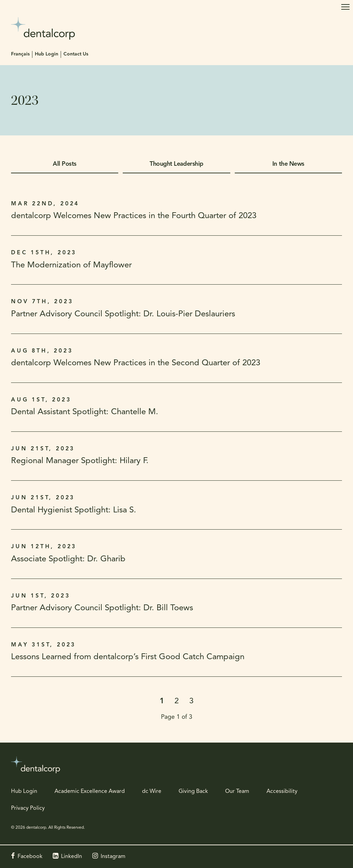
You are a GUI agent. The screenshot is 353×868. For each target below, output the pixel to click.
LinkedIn (72, 857)
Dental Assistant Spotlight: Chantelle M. (85, 412)
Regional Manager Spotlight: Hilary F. (80, 461)
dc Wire (152, 792)
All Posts (65, 164)
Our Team (237, 792)
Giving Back (193, 792)
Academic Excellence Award (90, 792)
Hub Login (47, 54)
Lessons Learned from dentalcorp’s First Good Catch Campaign (128, 657)
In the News (288, 164)
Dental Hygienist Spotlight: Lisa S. (74, 510)
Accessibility (282, 792)
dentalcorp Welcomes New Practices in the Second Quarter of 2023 (136, 363)
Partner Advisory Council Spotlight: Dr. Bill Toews (102, 608)
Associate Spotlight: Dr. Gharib (68, 559)
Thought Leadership (176, 164)
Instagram (113, 857)
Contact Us (76, 54)
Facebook (30, 857)
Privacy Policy (28, 808)
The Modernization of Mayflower (71, 265)
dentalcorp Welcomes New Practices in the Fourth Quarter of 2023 (134, 216)
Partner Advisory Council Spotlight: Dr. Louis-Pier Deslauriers (123, 314)
